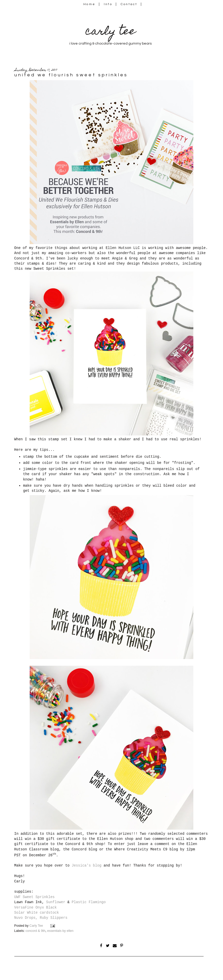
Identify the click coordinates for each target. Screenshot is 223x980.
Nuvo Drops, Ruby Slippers (41, 918)
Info (108, 4)
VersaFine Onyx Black (36, 908)
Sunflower (56, 902)
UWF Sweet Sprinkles (35, 897)
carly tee (110, 32)
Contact (129, 4)
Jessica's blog (86, 866)
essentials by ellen (60, 931)
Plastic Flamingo (89, 902)
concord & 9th (36, 931)
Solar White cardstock (37, 913)
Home (89, 4)
